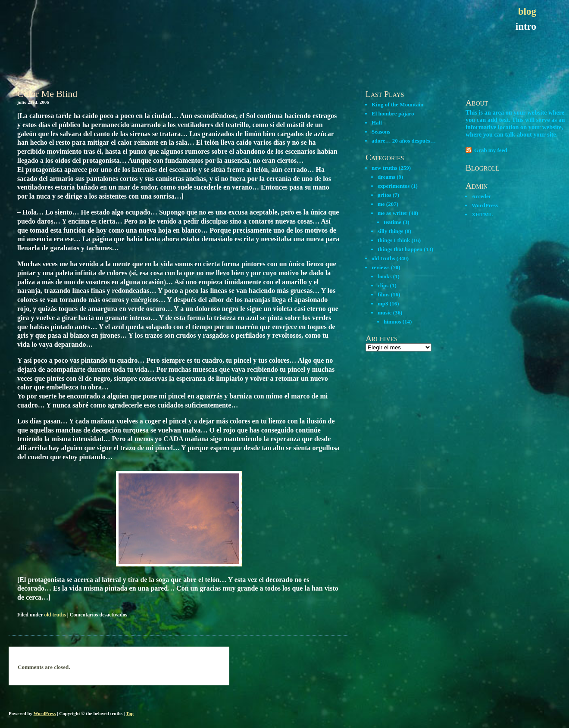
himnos (392, 322)
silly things (391, 231)
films (383, 294)
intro (526, 26)
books (385, 276)
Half (377, 123)
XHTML (482, 214)
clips (383, 285)
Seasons (381, 132)
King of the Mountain (397, 104)
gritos (385, 195)
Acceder (481, 196)
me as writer (392, 213)
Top (130, 713)
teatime (392, 222)
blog (527, 11)
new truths (385, 168)
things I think (394, 240)
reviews (381, 267)
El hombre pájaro (393, 114)
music (385, 313)
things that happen (400, 249)
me (381, 204)
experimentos (394, 186)
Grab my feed (491, 150)
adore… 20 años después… (404, 141)
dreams (386, 177)
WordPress (485, 205)
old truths (55, 615)
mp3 (383, 303)
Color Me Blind (47, 94)
